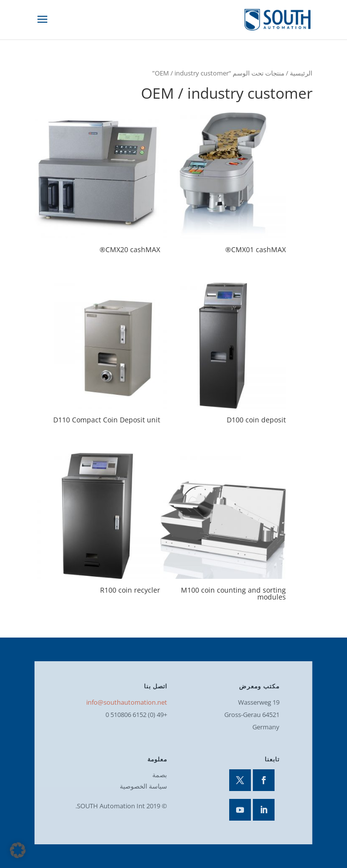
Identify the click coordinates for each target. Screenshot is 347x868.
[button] (18, 850)
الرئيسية (301, 73)
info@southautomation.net (127, 702)
